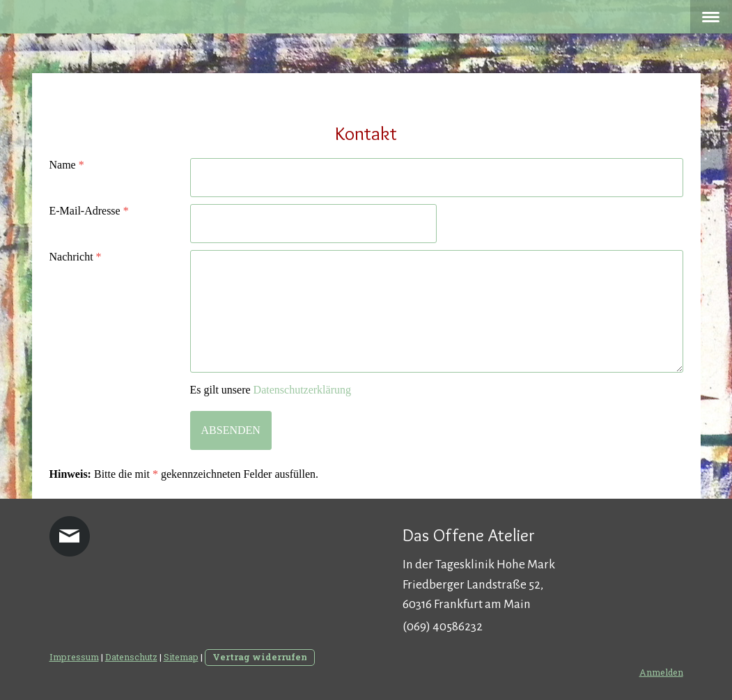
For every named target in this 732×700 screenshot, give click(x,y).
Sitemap (181, 657)
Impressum (74, 657)
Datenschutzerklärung (302, 390)
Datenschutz (131, 657)
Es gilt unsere (271, 390)
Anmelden (661, 672)
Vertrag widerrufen (260, 657)
